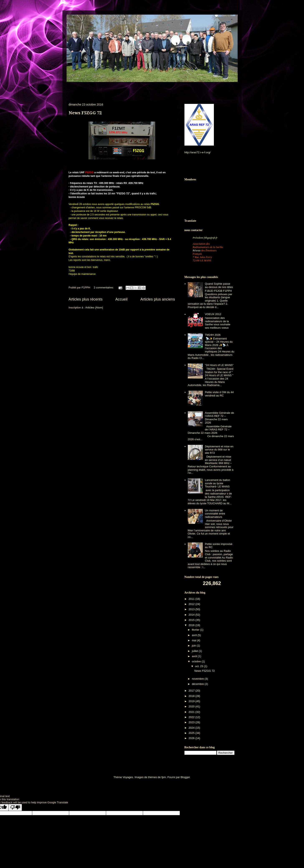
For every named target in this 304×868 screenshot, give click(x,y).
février (196, 630)
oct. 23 (200, 666)
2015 (192, 620)
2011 (192, 599)
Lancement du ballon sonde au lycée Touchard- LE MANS (218, 483)
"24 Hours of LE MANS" (219, 365)
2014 (192, 615)
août (195, 656)
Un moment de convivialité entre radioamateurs (215, 514)
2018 (192, 696)
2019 (192, 701)
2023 (192, 722)
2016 (192, 625)
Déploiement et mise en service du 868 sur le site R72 (219, 450)
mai (194, 640)
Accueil (122, 299)
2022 (192, 717)
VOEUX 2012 (213, 314)
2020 (192, 706)
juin (194, 646)
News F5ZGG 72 (85, 113)
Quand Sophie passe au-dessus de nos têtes (219, 285)
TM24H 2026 (213, 335)
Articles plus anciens (158, 299)
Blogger (185, 777)
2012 (192, 604)
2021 (192, 712)
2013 (192, 609)
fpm (164, 777)
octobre (197, 661)
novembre (198, 679)
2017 (192, 691)
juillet (195, 651)
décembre (198, 684)
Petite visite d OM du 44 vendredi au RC (219, 394)
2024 (192, 728)
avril (195, 635)
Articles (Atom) (94, 308)
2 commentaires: (104, 287)
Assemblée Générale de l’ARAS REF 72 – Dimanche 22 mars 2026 (219, 418)
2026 (192, 738)
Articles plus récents (86, 299)
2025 (192, 733)
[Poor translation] (15, 807)
